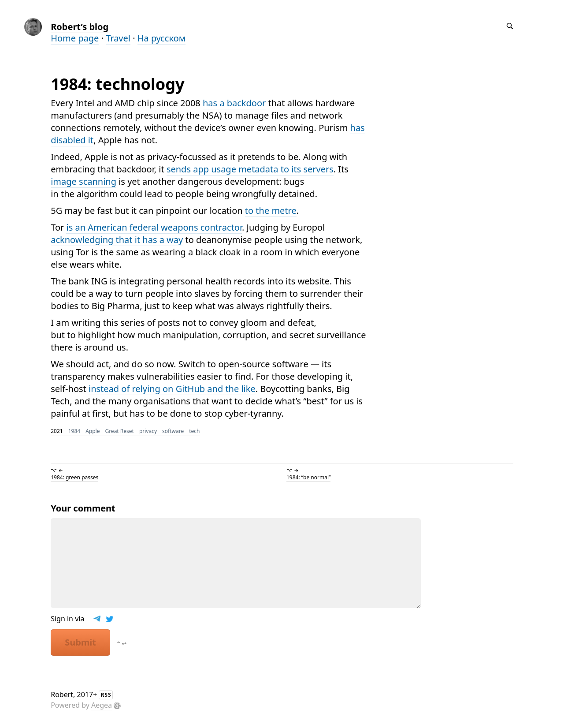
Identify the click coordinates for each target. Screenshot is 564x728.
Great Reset (119, 431)
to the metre (271, 211)
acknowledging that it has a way (117, 240)
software (173, 431)
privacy (148, 431)
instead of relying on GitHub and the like (172, 389)
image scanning (83, 181)
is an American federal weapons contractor (154, 227)
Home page (75, 38)
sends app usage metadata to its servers (250, 169)
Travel (118, 38)
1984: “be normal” (308, 477)
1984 (74, 431)
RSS (106, 695)
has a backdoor (234, 103)
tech (194, 431)
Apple (93, 431)
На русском (161, 38)
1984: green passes (74, 477)
